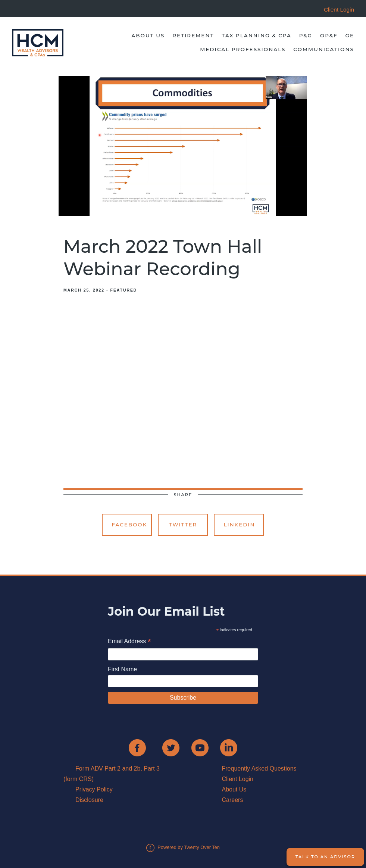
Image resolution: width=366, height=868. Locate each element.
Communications (324, 49)
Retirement (193, 35)
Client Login (237, 779)
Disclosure (89, 800)
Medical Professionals (243, 49)
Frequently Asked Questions (259, 769)
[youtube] (200, 748)
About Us (148, 35)
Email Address (129, 642)
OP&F (329, 35)
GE (350, 35)
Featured (124, 290)
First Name (122, 669)
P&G (306, 35)
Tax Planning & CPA (256, 35)
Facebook (129, 525)
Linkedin (239, 525)
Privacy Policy (94, 789)
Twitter (183, 525)
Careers (232, 800)
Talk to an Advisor (325, 857)
